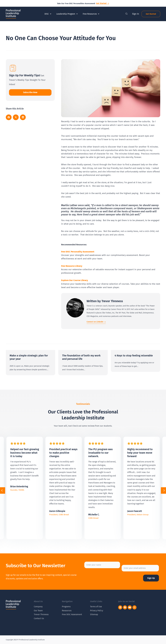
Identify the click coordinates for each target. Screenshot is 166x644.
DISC (48, 14)
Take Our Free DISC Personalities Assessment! (76, 4)
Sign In (136, 14)
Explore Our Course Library (75, 280)
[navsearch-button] (126, 14)
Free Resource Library (72, 266)
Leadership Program (67, 14)
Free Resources (91, 14)
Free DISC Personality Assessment (78, 252)
